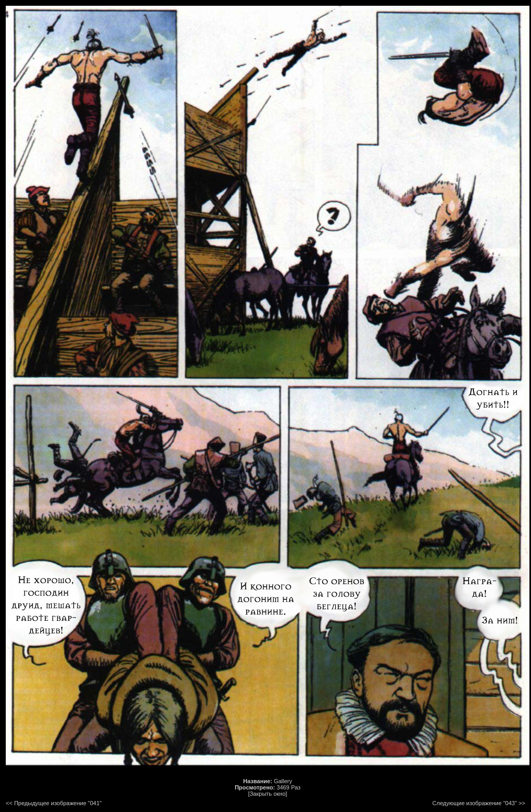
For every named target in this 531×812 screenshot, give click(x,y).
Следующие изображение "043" (475, 803)
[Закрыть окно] (268, 794)
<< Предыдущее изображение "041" (54, 803)
